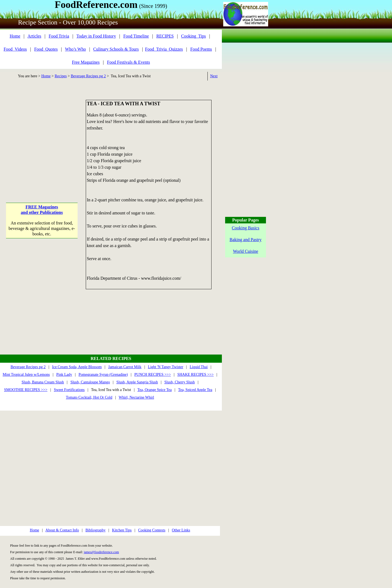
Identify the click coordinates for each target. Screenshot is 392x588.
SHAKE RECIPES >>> (195, 375)
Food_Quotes (46, 49)
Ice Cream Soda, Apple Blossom (77, 367)
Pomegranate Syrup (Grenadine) (103, 375)
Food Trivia (59, 36)
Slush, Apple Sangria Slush (137, 382)
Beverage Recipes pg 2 (88, 76)
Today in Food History (96, 36)
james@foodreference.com (101, 552)
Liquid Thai (199, 367)
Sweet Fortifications (69, 390)
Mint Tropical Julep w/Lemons (26, 375)
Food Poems (201, 49)
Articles (34, 36)
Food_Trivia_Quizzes (164, 49)
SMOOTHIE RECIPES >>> (26, 390)
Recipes (61, 76)
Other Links (181, 530)
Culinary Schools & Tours (116, 49)
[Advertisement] (42, 134)
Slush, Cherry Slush (180, 382)
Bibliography (96, 530)
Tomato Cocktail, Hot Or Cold (89, 397)
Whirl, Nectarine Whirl (136, 397)
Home (15, 36)
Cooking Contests (152, 530)
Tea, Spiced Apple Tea (195, 390)
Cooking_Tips (193, 36)
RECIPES (165, 36)
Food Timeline (136, 36)
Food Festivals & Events (128, 62)
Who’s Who (76, 49)
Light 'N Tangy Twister (166, 367)
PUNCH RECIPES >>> (152, 375)
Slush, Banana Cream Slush (43, 382)
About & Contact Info (62, 530)
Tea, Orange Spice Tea (155, 390)
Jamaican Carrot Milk (125, 367)
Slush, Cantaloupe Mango (90, 382)
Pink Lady (64, 375)
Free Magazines (86, 62)
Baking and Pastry (245, 240)
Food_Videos (15, 49)
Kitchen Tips (122, 530)
